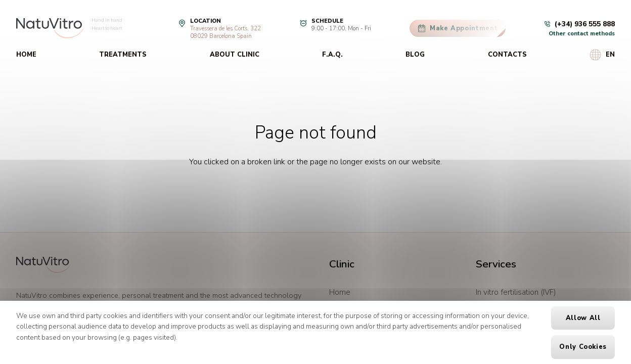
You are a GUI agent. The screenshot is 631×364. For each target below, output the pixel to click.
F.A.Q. (332, 55)
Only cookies (583, 347)
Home (26, 55)
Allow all (583, 318)
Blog (415, 55)
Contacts (507, 55)
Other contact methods (582, 34)
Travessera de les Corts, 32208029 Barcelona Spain (226, 32)
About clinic (235, 55)
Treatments (123, 55)
